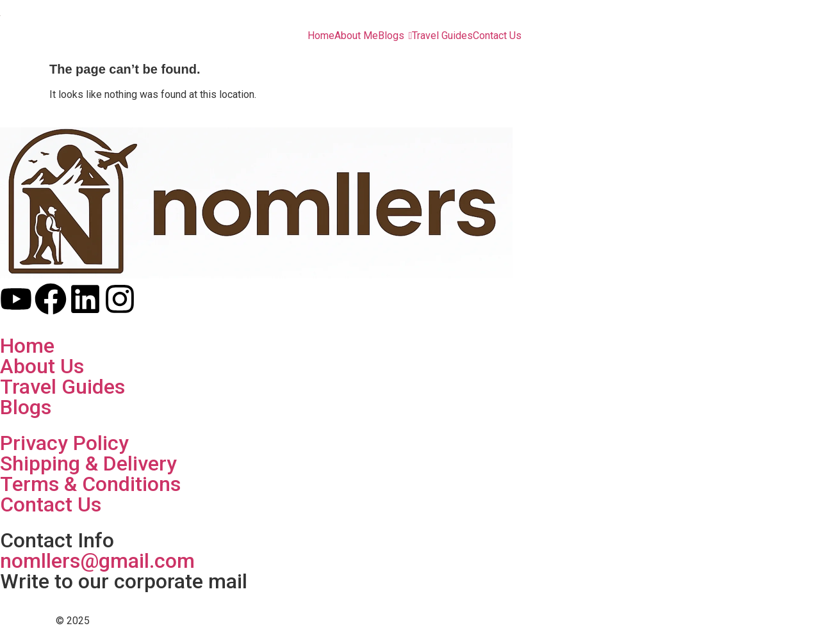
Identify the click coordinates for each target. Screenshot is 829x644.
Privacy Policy (64, 443)
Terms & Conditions (90, 484)
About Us (42, 366)
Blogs (26, 407)
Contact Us (51, 504)
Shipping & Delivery (88, 463)
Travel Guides (62, 387)
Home (27, 346)
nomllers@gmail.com (97, 561)
